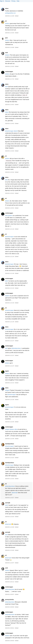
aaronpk (8, 503)
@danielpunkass (16, 348)
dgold (7, 371)
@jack (7, 112)
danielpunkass (10, 444)
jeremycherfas (9, 600)
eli (6, 21)
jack (6, 38)
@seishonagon (9, 131)
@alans (7, 24)
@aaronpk (15, 493)
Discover (8, 1)
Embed (17, 16)
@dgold (7, 390)
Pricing (13, 1)
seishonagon (9, 72)
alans (7, 8)
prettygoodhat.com (10, 13)
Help (18, 1)
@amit (16, 131)
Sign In (2, 1)
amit (6, 53)
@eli (6, 87)
